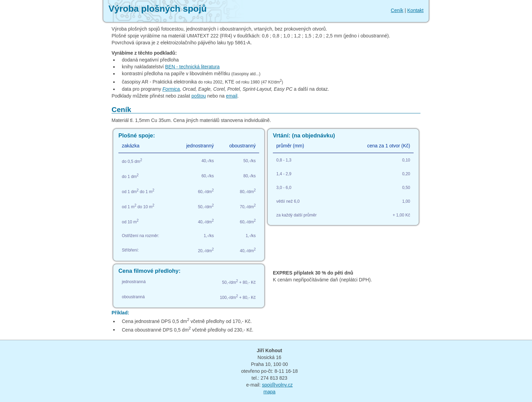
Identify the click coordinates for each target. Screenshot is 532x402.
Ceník (397, 10)
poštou (199, 96)
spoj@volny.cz (277, 385)
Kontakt (415, 10)
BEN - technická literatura (192, 67)
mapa (269, 392)
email (232, 96)
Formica (171, 89)
